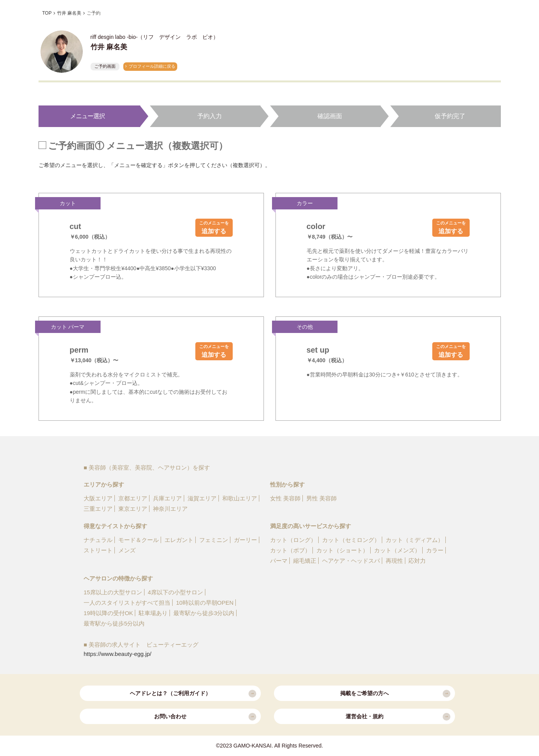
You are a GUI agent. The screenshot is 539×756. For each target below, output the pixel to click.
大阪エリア (98, 498)
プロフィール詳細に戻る (152, 66)
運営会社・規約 (398, 717)
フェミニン (214, 540)
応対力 (417, 561)
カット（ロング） (293, 540)
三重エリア (98, 509)
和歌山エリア (240, 498)
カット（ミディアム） (415, 540)
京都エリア (133, 498)
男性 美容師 (322, 498)
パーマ (279, 561)
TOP (47, 13)
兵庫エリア (167, 498)
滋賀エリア (202, 498)
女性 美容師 (285, 498)
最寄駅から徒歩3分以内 (204, 613)
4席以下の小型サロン (175, 592)
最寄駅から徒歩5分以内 (114, 623)
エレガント (179, 540)
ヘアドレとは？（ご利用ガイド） (193, 694)
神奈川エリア (170, 509)
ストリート (98, 550)
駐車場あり (153, 613)
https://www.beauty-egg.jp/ (118, 654)
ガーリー (245, 540)
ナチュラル (98, 540)
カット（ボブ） (290, 550)
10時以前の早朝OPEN (205, 603)
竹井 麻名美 (69, 13)
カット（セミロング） (351, 540)
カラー (435, 550)
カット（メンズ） (397, 550)
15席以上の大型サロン (113, 592)
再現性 (394, 561)
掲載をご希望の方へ (395, 694)
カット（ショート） (342, 550)
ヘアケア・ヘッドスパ (351, 561)
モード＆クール (139, 540)
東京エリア (133, 509)
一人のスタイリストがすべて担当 (127, 603)
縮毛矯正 (305, 561)
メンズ (127, 550)
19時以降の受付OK (108, 613)
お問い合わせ (205, 717)
